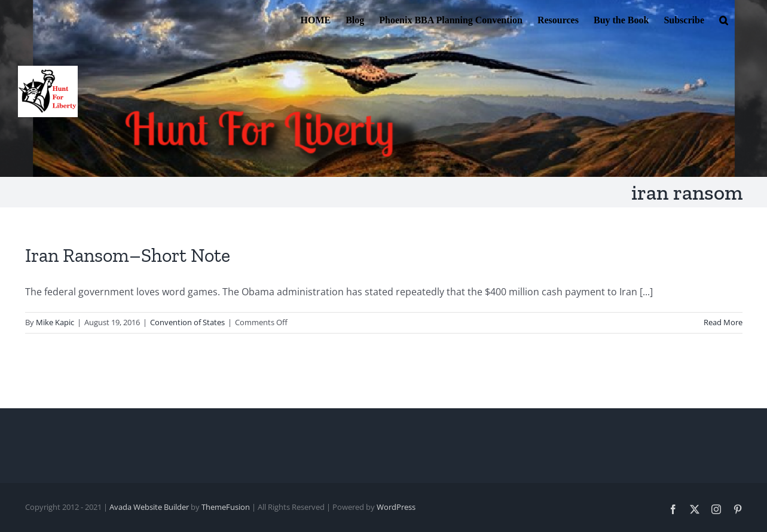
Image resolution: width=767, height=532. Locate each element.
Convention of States (187, 322)
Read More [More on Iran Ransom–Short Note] (723, 322)
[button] (724, 19)
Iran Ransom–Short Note (128, 255)
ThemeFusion (226, 507)
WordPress (396, 507)
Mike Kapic (55, 322)
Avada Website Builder (149, 507)
